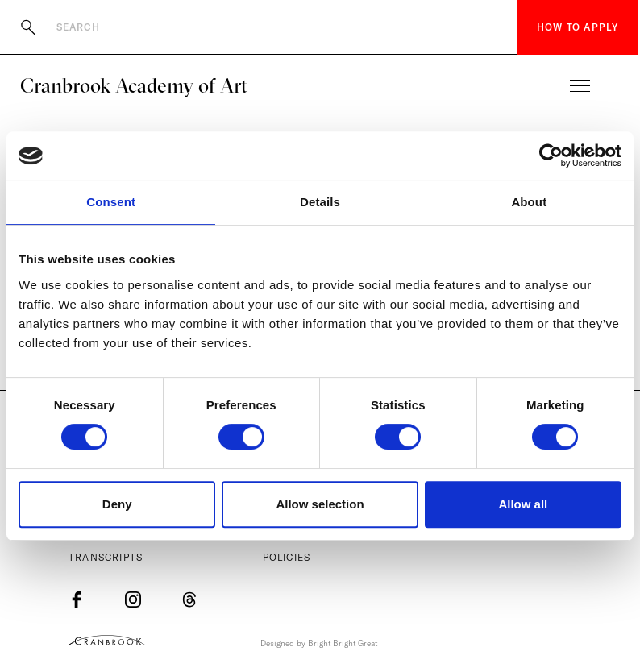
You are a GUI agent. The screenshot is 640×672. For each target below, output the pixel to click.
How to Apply (578, 27)
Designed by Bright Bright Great (319, 643)
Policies (287, 557)
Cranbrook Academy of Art (134, 85)
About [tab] (529, 202)
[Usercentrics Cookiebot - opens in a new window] (551, 156)
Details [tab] (320, 202)
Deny (117, 504)
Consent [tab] (111, 202)
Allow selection (320, 504)
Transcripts (106, 557)
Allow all (523, 504)
